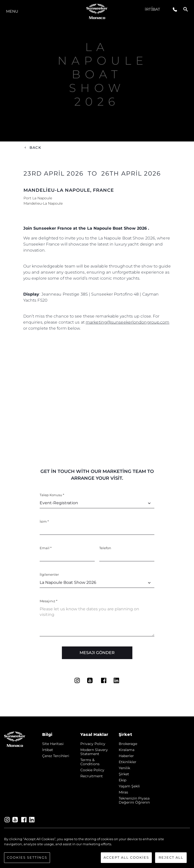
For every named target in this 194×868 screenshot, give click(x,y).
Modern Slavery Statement (94, 752)
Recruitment (92, 776)
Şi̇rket (124, 774)
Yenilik (124, 768)
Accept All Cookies (126, 858)
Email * (46, 548)
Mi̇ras (123, 792)
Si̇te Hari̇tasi (53, 744)
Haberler (126, 756)
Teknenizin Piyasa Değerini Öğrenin (134, 800)
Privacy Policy (93, 744)
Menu (12, 11)
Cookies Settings (27, 858)
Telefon (105, 548)
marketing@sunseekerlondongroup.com (127, 322)
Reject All (171, 858)
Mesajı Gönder (97, 653)
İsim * (44, 521)
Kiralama (127, 750)
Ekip (123, 780)
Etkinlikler (128, 762)
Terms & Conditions (90, 762)
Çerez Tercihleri (56, 756)
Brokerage (128, 744)
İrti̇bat (152, 9)
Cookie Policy (92, 770)
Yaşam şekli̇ (129, 786)
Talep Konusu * (52, 495)
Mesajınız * (48, 601)
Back (35, 148)
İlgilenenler (49, 574)
